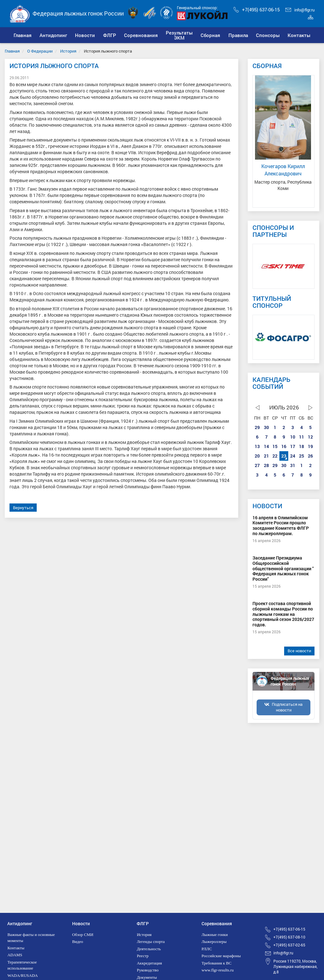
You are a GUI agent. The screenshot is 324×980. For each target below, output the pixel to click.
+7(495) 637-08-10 (289, 937)
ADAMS (15, 955)
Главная (12, 51)
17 (293, 446)
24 (293, 456)
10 (293, 437)
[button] (53, 35)
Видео (78, 942)
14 (266, 446)
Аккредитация (149, 963)
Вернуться (23, 508)
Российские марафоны (221, 956)
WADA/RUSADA (22, 975)
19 (310, 446)
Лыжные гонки (215, 935)
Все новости (299, 651)
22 (275, 456)
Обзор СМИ (83, 935)
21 (266, 456)
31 (293, 465)
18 (302, 446)
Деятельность (149, 949)
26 (310, 456)
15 (275, 446)
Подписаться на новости (287, 707)
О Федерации (40, 51)
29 (257, 427)
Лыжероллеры (214, 942)
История (68, 51)
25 (302, 456)
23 (284, 456)
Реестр (143, 956)
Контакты (16, 948)
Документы (147, 977)
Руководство (148, 970)
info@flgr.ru (300, 10)
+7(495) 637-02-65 (289, 945)
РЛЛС (207, 949)
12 (310, 437)
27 (257, 465)
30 (266, 427)
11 (302, 437)
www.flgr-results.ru (218, 970)
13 (257, 446)
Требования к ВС (217, 963)
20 (257, 456)
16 (284, 446)
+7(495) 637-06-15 (257, 9)
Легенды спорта (151, 942)
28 (266, 465)
